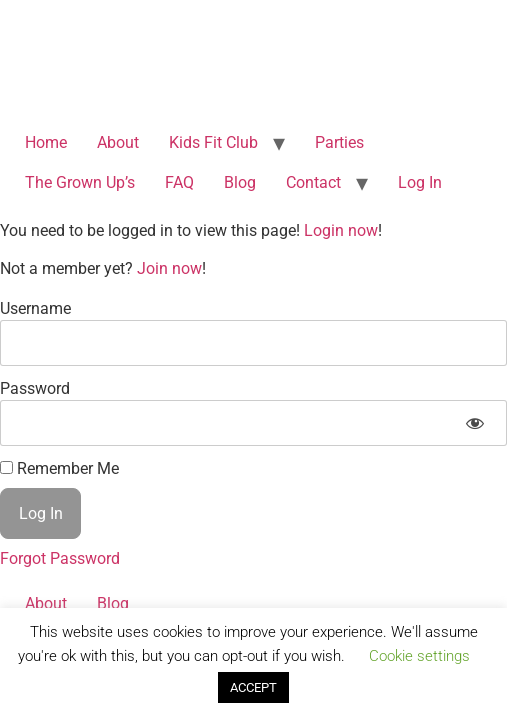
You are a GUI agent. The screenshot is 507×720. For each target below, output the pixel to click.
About (118, 142)
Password (35, 388)
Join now (169, 268)
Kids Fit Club (213, 142)
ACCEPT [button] (253, 687)
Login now (341, 230)
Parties (339, 142)
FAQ (179, 182)
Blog (240, 182)
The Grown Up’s (80, 182)
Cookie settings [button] (419, 656)
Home (46, 142)
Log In (420, 182)
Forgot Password (60, 558)
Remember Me (59, 469)
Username (35, 308)
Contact (313, 182)
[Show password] (474, 423)
